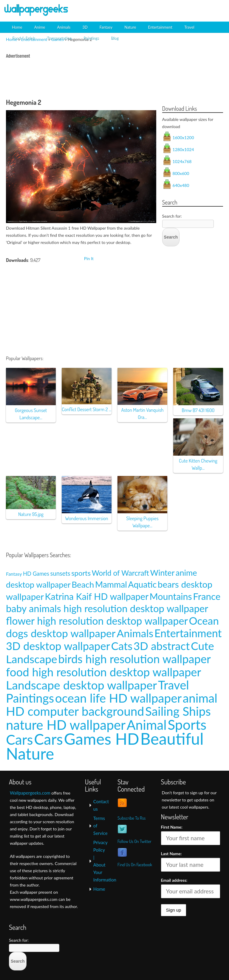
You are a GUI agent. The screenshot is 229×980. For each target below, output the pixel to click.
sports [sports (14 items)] (81, 573)
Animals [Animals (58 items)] (135, 633)
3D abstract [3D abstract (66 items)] (162, 646)
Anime (40, 27)
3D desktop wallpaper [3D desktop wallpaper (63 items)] (58, 646)
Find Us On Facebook (135, 865)
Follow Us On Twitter (134, 841)
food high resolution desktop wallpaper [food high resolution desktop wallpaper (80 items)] (104, 672)
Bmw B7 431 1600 (198, 410)
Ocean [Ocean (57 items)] (204, 621)
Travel (189, 27)
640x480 (181, 185)
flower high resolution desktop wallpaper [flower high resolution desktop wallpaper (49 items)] (97, 621)
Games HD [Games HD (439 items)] (102, 739)
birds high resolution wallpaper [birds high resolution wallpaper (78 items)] (134, 659)
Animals (64, 27)
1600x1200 (183, 138)
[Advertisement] (156, 10)
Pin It (89, 258)
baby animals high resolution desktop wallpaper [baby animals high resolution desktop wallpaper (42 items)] (107, 608)
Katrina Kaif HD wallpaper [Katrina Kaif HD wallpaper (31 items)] (97, 596)
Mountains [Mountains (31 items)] (171, 596)
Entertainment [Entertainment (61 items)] (188, 633)
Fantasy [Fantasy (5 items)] (14, 574)
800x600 (181, 173)
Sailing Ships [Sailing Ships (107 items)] (178, 711)
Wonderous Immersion (86, 518)
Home (17, 27)
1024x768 (182, 161)
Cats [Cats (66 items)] (122, 646)
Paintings (91, 38)
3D (85, 27)
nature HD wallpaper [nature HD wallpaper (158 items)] (66, 725)
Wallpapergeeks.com (30, 793)
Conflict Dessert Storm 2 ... (86, 409)
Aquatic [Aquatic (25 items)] (142, 584)
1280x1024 (183, 149)
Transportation (59, 38)
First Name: (172, 827)
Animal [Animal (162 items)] (147, 725)
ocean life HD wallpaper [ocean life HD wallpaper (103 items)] (119, 698)
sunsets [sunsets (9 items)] (60, 573)
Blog (114, 38)
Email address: (174, 880)
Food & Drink (23, 38)
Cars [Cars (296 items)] (48, 739)
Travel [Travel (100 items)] (174, 685)
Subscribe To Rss (131, 818)
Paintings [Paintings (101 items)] (30, 698)
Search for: (172, 216)
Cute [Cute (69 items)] (202, 646)
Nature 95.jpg (31, 514)
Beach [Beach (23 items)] (83, 585)
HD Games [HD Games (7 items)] (36, 574)
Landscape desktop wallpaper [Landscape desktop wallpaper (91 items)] (81, 685)
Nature (130, 27)
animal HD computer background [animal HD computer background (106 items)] (112, 705)
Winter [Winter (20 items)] (163, 573)
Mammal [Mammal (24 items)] (111, 584)
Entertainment (160, 27)
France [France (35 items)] (207, 596)
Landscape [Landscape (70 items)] (32, 659)
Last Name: (171, 854)
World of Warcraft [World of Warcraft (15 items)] (120, 573)
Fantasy (106, 27)
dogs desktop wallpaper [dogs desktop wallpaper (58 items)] (61, 633)
